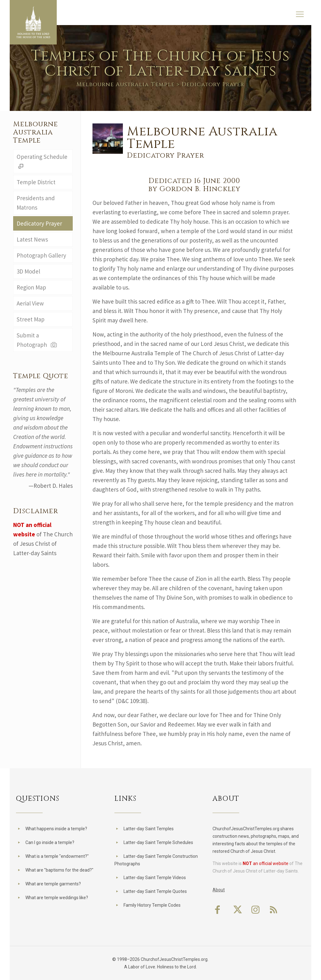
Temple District (36, 182)
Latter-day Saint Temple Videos (155, 878)
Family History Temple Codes (152, 905)
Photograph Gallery (41, 255)
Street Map (31, 319)
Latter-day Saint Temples (149, 829)
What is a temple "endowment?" (57, 856)
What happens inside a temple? (56, 829)
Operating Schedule (42, 161)
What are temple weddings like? (57, 898)
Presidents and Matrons (36, 203)
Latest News (32, 239)
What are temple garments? (53, 884)
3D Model (28, 271)
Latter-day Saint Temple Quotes (155, 891)
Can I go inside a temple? (50, 842)
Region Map (31, 287)
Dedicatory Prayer (39, 223)
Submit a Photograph (37, 340)
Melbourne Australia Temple (126, 84)
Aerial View (30, 303)
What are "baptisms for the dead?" (59, 870)
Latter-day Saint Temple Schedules (158, 842)
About (219, 890)
